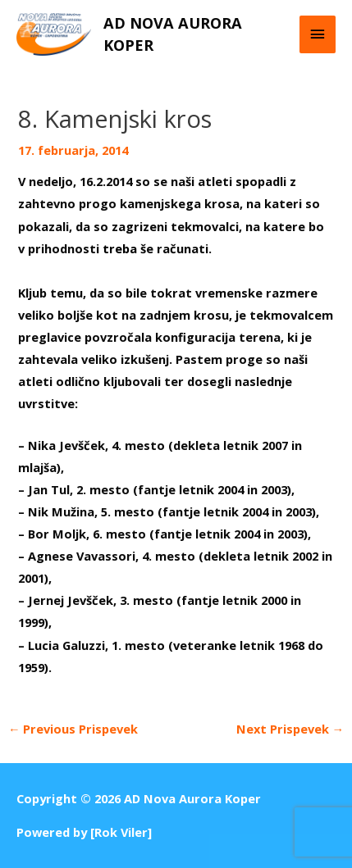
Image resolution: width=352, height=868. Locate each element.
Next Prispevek (290, 729)
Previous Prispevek (73, 729)
